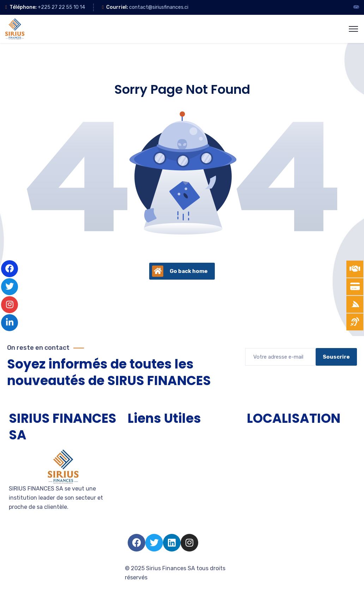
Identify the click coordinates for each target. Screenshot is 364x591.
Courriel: (117, 7)
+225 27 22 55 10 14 (61, 7)
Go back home (180, 271)
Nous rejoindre (147, 500)
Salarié (137, 513)
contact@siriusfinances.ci (159, 7)
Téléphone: (23, 7)
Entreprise (141, 475)
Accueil (138, 437)
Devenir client (146, 488)
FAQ (133, 526)
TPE (133, 449)
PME (133, 462)
